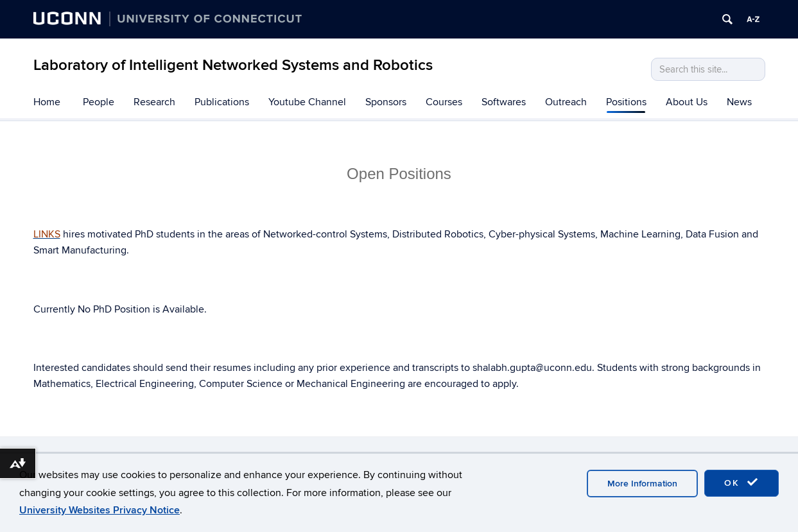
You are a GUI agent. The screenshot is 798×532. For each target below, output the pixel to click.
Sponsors (386, 102)
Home (47, 102)
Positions (626, 102)
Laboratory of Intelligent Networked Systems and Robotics (233, 65)
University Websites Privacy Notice (100, 510)
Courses (444, 102)
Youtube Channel (307, 102)
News (739, 102)
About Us (687, 102)
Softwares (504, 102)
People (99, 102)
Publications (222, 102)
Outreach (566, 102)
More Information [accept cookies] (642, 484)
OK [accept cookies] (742, 483)
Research (154, 102)
